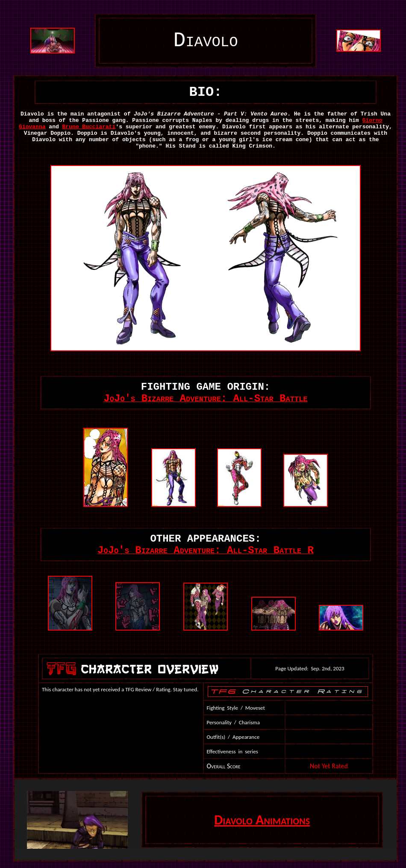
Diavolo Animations (262, 820)
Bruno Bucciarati (89, 127)
